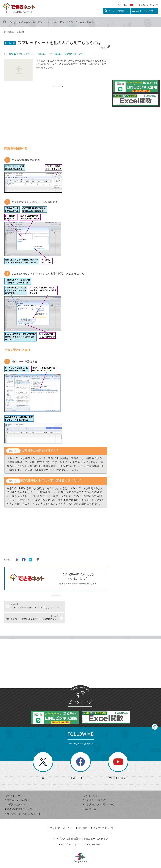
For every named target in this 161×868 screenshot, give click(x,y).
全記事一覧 (89, 798)
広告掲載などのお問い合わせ (98, 793)
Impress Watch (94, 833)
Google (14, 22)
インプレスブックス (70, 833)
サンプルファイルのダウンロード (23, 802)
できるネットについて (147, 5)
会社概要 (82, 816)
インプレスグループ (102, 816)
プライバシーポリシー (60, 816)
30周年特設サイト (15, 793)
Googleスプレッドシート (34, 22)
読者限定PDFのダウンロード (21, 798)
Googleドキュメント (75, 54)
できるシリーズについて (19, 788)
